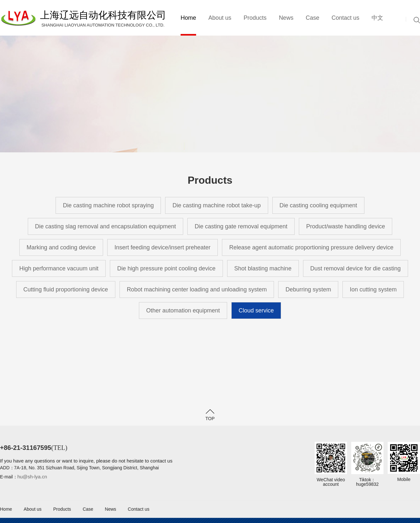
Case (312, 18)
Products (255, 18)
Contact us (345, 18)
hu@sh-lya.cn (32, 477)
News (286, 18)
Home (188, 18)
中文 (377, 18)
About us (220, 18)
